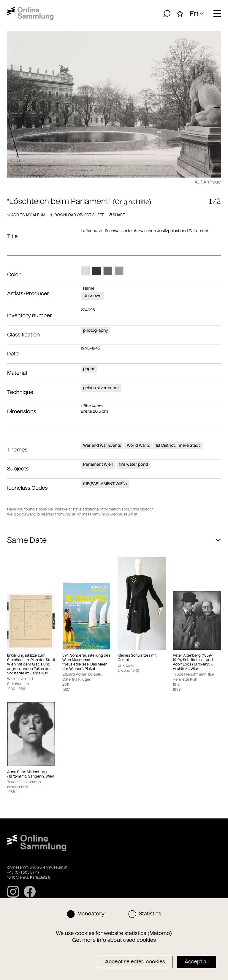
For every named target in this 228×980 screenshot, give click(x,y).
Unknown (92, 296)
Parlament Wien (98, 464)
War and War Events (102, 445)
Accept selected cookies (135, 962)
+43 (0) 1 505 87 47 (23, 873)
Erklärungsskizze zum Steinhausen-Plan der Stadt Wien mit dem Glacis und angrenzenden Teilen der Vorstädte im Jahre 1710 (31, 664)
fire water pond (133, 464)
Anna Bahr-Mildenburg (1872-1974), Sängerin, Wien (31, 774)
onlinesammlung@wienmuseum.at (107, 514)
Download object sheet (77, 215)
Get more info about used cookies (114, 940)
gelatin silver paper (101, 388)
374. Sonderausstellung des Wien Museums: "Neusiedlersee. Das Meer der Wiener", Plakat (86, 662)
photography (96, 330)
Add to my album (26, 215)
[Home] (30, 14)
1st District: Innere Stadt (178, 445)
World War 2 (138, 445)
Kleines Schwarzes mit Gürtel (137, 658)
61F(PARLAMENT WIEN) (105, 484)
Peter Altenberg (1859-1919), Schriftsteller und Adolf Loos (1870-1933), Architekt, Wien (193, 662)
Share (117, 215)
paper (89, 369)
